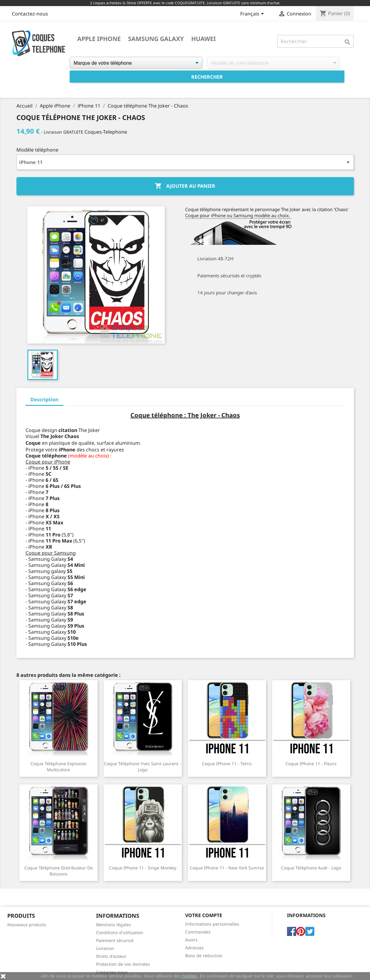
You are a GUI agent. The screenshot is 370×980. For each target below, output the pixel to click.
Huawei (204, 39)
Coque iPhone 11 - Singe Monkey (143, 868)
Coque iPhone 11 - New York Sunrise (227, 868)
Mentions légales (114, 925)
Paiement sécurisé (115, 940)
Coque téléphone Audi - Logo (311, 868)
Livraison (105, 948)
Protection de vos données (123, 964)
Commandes (198, 932)
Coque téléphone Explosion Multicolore (59, 767)
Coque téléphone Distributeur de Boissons (59, 871)
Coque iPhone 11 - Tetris (227, 764)
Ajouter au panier (185, 186)
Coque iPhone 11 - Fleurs (311, 764)
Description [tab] (44, 399)
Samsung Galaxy (156, 39)
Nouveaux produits (27, 925)
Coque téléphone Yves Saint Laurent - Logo (143, 767)
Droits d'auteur (111, 956)
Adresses (194, 948)
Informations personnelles (212, 924)
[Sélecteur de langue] (253, 14)
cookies (190, 976)
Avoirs (191, 940)
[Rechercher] (315, 41)
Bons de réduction (204, 956)
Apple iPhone (99, 39)
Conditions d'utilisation (120, 932)
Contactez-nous (30, 14)
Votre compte (204, 915)
